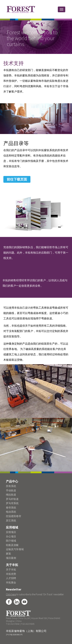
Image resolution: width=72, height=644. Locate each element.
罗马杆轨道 (12, 499)
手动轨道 (11, 490)
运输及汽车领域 (15, 549)
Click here (11, 594)
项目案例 (11, 558)
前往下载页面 (17, 179)
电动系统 (11, 512)
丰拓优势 (11, 574)
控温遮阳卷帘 (14, 516)
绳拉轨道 (11, 495)
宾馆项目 (11, 532)
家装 (8, 554)
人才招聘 (11, 578)
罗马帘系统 (12, 503)
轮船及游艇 (12, 545)
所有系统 (11, 486)
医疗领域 (11, 541)
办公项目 (11, 536)
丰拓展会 (11, 582)
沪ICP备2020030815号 (14, 635)
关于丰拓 (11, 570)
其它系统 (11, 520)
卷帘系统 (11, 508)
